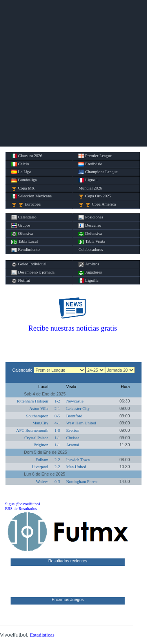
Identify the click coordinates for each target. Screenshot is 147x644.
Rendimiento (25, 250)
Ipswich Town (78, 460)
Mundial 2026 (90, 188)
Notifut (21, 281)
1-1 (57, 438)
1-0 (57, 430)
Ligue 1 (88, 180)
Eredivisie (90, 164)
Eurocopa (26, 204)
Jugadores (90, 272)
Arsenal (73, 445)
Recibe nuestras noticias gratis (73, 328)
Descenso (90, 225)
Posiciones (91, 217)
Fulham (42, 460)
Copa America (97, 204)
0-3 (57, 482)
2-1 (57, 409)
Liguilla (88, 281)
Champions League (98, 172)
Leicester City (78, 409)
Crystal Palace (36, 438)
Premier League (95, 156)
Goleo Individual (29, 264)
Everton (73, 430)
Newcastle (75, 401)
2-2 (57, 460)
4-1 (57, 423)
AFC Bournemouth (32, 430)
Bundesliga (24, 180)
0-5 (57, 416)
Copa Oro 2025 (95, 196)
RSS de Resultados (21, 509)
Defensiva (90, 234)
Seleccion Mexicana (32, 196)
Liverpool (40, 467)
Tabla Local (24, 241)
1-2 (57, 401)
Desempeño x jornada (33, 272)
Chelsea (73, 438)
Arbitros (89, 264)
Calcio (20, 164)
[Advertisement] (73, 73)
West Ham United (81, 423)
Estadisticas (42, 635)
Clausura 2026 (27, 156)
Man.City (41, 423)
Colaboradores (91, 250)
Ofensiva (22, 234)
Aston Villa (39, 409)
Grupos (21, 225)
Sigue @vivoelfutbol (23, 504)
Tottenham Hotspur (32, 401)
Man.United (76, 467)
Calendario (24, 217)
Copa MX (23, 188)
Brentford (74, 416)
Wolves (42, 482)
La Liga (21, 172)
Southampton (37, 416)
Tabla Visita (92, 241)
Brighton (41, 445)
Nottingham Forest (82, 482)
